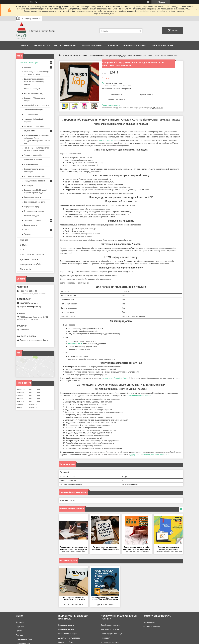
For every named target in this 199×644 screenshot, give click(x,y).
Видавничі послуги (32, 89)
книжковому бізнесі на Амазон (116, 378)
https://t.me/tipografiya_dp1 (31, 307)
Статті (26, 230)
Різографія (28, 185)
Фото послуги (149, 622)
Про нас (24, 240)
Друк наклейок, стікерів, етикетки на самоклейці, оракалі (34, 81)
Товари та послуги (71, 55)
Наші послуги (41, 45)
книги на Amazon (106, 140)
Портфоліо (25, 269)
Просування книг (31, 114)
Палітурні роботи (66, 642)
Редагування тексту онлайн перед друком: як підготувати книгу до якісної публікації (137, 549)
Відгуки (24, 245)
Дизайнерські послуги (33, 160)
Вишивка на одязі (31, 216)
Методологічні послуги (33, 110)
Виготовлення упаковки (34, 211)
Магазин (27, 67)
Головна (23, 45)
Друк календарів (31, 164)
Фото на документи (152, 626)
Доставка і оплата (29, 259)
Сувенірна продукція (32, 220)
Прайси (19, 631)
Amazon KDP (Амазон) (92, 55)
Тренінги (27, 234)
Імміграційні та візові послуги (36, 105)
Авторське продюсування (35, 126)
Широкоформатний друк (34, 202)
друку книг (135, 454)
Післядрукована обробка (34, 181)
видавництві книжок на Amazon (156, 454)
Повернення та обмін (135, 45)
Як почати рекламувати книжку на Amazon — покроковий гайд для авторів (168, 549)
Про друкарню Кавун (65, 45)
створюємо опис (75, 344)
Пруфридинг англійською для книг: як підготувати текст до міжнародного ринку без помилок (74, 549)
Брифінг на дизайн (92, 45)
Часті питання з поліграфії (33, 254)
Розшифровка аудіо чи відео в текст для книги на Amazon (105, 598)
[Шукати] (140, 31)
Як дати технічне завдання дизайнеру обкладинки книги (105, 548)
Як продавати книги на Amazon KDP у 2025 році (73, 598)
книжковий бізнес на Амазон (139, 395)
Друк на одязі (29, 131)
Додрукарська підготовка (34, 176)
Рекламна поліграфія (33, 155)
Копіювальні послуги (32, 197)
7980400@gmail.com (29, 303)
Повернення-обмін (24, 639)
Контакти (113, 45)
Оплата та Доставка (163, 45)
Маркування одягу (31, 206)
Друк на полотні (30, 225)
